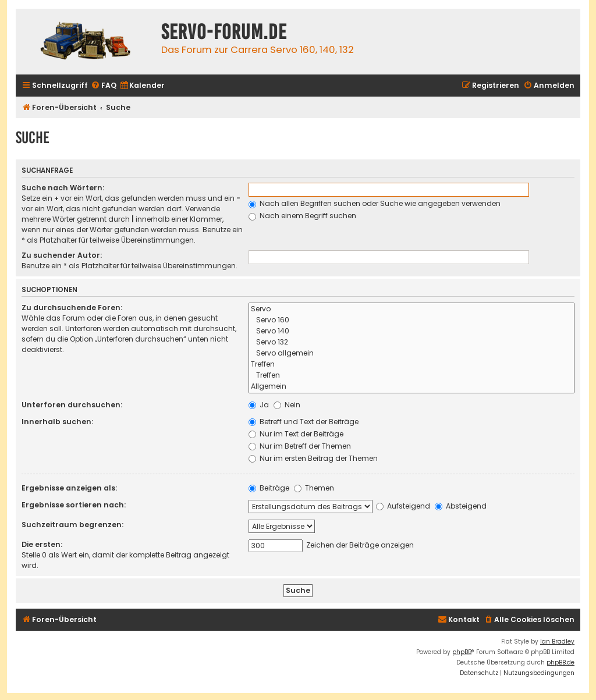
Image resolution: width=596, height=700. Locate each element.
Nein (287, 405)
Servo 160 (412, 320)
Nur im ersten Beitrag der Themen (313, 458)
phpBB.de (560, 662)
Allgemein (412, 387)
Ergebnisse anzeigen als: (69, 488)
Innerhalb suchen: (57, 422)
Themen (314, 488)
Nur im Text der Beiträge (296, 434)
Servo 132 (412, 342)
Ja (259, 405)
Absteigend (461, 506)
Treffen (412, 365)
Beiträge (269, 488)
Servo (412, 309)
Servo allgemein (412, 353)
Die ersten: (42, 544)
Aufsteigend (403, 506)
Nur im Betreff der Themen (300, 446)
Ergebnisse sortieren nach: (74, 505)
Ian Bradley (557, 642)
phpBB (462, 652)
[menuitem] (104, 86)
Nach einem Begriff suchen (302, 216)
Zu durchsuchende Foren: (72, 308)
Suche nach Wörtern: (63, 188)
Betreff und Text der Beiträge (304, 422)
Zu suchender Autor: (62, 255)
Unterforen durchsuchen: (72, 405)
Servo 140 (412, 331)
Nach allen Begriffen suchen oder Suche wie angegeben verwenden (375, 203)
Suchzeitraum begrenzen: (72, 525)
